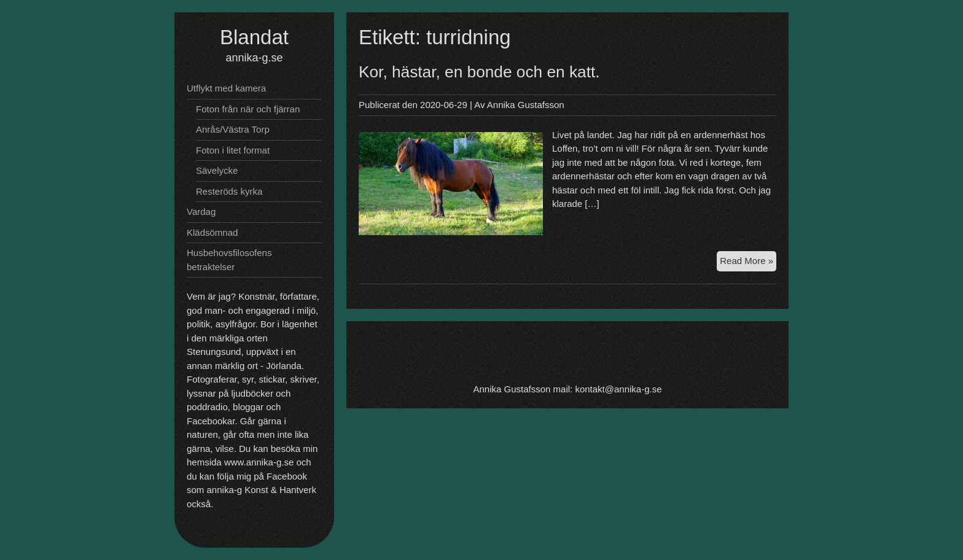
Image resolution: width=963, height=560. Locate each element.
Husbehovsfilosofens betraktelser (229, 260)
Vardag (201, 212)
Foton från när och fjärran (248, 109)
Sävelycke (217, 170)
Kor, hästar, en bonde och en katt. (479, 72)
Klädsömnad (212, 232)
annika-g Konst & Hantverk (262, 490)
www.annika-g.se (259, 462)
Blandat (254, 37)
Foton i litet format (233, 150)
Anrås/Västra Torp (233, 129)
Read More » (748, 262)
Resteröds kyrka (229, 191)
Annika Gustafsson (526, 105)
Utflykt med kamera (226, 88)
